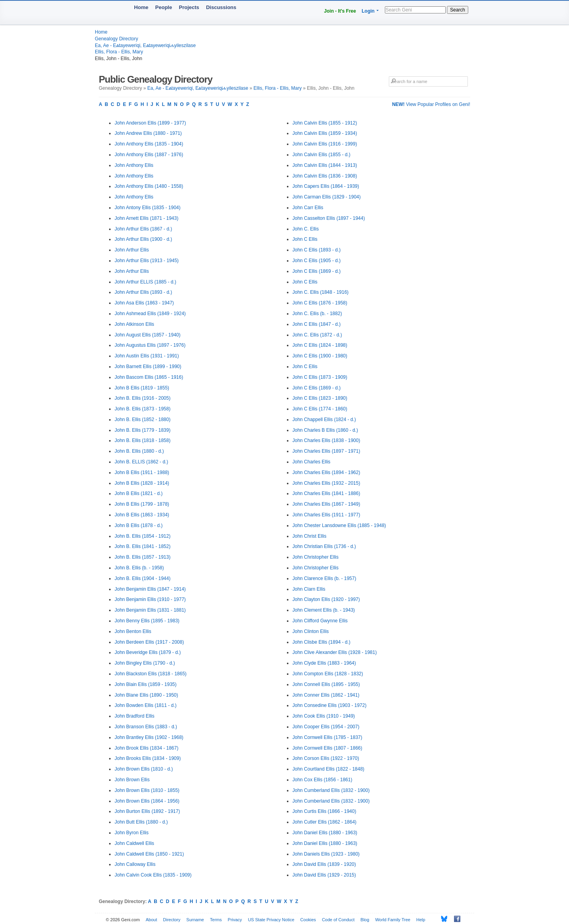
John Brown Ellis (132, 780)
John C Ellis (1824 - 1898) (320, 345)
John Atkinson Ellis (134, 324)
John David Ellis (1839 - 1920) (324, 864)
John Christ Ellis (309, 536)
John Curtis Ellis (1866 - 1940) (324, 811)
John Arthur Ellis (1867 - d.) (143, 229)
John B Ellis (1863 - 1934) (142, 515)
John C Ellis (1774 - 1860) (320, 409)
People (164, 7)
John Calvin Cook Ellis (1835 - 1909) (153, 875)
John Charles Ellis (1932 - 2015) (326, 483)
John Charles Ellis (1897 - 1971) (326, 451)
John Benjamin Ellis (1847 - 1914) (150, 589)
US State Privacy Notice (271, 920)
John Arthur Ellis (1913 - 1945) (147, 261)
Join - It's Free (340, 11)
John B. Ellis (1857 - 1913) (142, 557)
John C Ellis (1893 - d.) (317, 250)
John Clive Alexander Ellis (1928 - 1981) (334, 652)
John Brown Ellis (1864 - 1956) (147, 801)
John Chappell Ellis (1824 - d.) (324, 419)
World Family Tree (393, 920)
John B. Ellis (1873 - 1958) (142, 409)
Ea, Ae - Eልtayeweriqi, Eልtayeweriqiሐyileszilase (145, 45)
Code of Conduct (338, 920)
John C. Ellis (306, 229)
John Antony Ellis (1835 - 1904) (148, 208)
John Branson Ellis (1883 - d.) (146, 727)
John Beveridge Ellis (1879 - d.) (148, 652)
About (152, 920)
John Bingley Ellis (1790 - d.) (145, 663)
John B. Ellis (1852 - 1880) (142, 419)
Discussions (221, 7)
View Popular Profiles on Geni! (431, 104)
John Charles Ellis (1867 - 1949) (326, 504)
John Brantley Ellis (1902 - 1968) (149, 737)
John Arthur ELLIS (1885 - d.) (145, 282)
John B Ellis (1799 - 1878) (142, 504)
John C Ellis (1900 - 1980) (320, 356)
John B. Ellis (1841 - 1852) (142, 546)
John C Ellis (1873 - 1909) (320, 377)
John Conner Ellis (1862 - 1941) (326, 695)
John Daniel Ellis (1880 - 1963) (325, 833)
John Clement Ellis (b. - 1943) (324, 610)
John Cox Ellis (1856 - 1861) (322, 780)
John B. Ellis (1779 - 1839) (142, 430)
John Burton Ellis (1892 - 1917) (147, 811)
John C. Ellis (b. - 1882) (317, 314)
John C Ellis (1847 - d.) (317, 324)
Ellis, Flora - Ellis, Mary (119, 52)
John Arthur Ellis (132, 250)
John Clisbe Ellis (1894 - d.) (321, 642)
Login (368, 11)
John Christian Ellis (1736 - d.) (324, 546)
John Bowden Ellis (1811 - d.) (146, 705)
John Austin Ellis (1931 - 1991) (147, 356)
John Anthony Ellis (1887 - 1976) (149, 155)
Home (141, 7)
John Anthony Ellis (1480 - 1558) (149, 186)
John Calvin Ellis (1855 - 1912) (325, 123)
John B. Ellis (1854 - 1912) (142, 536)
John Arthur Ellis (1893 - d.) (143, 292)
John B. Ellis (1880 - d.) (139, 451)
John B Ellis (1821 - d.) (138, 493)
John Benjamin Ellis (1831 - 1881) (150, 610)
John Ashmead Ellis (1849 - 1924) (150, 314)
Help (421, 920)
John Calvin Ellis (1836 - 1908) (325, 176)
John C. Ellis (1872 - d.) (317, 335)
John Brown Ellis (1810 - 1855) (147, 790)
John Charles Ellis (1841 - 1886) (326, 493)
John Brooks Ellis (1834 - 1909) (148, 758)
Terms (216, 920)
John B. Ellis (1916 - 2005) (142, 398)
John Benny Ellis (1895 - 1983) (147, 621)
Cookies (308, 920)
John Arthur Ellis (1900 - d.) (143, 239)
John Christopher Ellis (316, 557)
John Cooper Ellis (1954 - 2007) (326, 727)
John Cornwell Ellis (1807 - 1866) (327, 748)
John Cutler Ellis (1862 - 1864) (324, 822)
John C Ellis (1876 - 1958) (320, 303)
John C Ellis (305, 239)
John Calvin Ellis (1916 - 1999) (325, 144)
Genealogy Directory (116, 39)
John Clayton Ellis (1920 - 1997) (326, 599)
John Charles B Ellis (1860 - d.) (325, 430)
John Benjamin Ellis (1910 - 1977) (150, 599)
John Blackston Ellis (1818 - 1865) (151, 674)
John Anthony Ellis (134, 165)
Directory (172, 920)
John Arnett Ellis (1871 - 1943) (146, 218)
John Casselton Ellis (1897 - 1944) (329, 218)
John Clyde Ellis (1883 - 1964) (324, 663)
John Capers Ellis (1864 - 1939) (326, 186)
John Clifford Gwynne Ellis (320, 621)
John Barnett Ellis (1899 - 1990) (148, 367)
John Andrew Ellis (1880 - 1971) (148, 133)
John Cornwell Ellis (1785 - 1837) (327, 737)
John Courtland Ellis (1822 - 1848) (328, 769)
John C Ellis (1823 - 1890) (320, 398)
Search (458, 10)
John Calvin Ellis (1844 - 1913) (325, 165)
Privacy (235, 920)
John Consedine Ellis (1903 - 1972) (329, 705)
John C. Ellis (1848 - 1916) (320, 292)
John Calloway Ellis (135, 864)
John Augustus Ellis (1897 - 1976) (150, 345)
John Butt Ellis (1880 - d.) (141, 822)
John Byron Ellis (132, 833)
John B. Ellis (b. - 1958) (139, 568)
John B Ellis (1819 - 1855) (142, 388)
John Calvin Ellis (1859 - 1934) (325, 133)
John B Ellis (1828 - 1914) (142, 483)
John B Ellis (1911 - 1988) (142, 472)
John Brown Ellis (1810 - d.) (144, 769)
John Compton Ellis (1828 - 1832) (328, 674)
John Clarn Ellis (309, 589)
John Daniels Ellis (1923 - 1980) (326, 854)
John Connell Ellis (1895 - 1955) (326, 684)
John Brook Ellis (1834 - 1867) (146, 748)
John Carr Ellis (308, 208)
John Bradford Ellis (135, 716)
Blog (365, 920)
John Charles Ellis (311, 462)
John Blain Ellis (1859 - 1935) (146, 684)
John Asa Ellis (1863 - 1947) (144, 303)
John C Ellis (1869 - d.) (317, 271)
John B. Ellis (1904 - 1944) (142, 578)
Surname (195, 920)
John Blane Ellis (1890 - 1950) (146, 695)
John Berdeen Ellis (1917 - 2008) (149, 642)
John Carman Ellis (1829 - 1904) (327, 197)
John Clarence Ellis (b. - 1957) (324, 578)
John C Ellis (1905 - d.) (317, 261)
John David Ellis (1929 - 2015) (324, 875)
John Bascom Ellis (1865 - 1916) (149, 377)
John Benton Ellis (133, 631)
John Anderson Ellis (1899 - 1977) (150, 123)
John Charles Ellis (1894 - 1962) (326, 472)
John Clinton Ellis (311, 631)
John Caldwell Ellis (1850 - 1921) (149, 854)
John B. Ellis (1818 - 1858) (142, 440)
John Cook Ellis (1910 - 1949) (324, 716)
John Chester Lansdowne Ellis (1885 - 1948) (339, 525)
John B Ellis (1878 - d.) (138, 525)
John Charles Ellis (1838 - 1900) (326, 440)
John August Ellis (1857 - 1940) (148, 335)
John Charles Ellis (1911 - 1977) (326, 515)
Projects (189, 7)
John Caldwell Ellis (134, 843)
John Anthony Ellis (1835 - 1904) (149, 144)
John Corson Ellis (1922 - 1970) (326, 758)
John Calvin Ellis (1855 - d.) (321, 155)
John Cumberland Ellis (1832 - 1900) (331, 790)
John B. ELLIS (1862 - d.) (141, 462)
